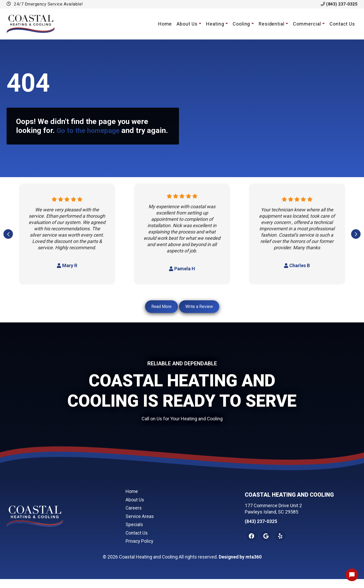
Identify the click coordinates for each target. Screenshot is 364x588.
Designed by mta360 (240, 566)
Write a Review (199, 316)
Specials (134, 533)
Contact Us (342, 24)
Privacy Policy (140, 550)
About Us (187, 24)
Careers (134, 517)
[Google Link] (267, 545)
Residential (272, 24)
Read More (161, 316)
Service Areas (140, 525)
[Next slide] (356, 243)
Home (165, 24)
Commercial (307, 24)
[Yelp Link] (282, 545)
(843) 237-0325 (339, 4)
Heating (215, 24)
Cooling (241, 24)
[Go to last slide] (8, 243)
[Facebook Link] (252, 545)
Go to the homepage (91, 130)
